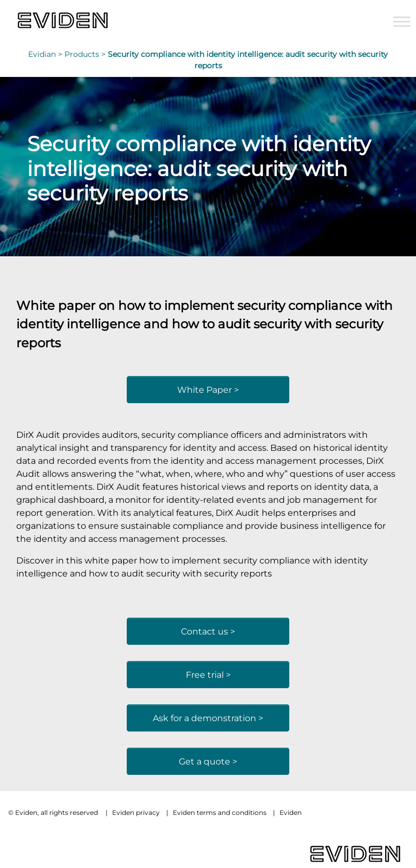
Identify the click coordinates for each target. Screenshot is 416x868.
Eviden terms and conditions (220, 812)
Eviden (291, 812)
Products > (86, 54)
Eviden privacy (136, 812)
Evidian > (46, 54)
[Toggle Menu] (402, 21)
